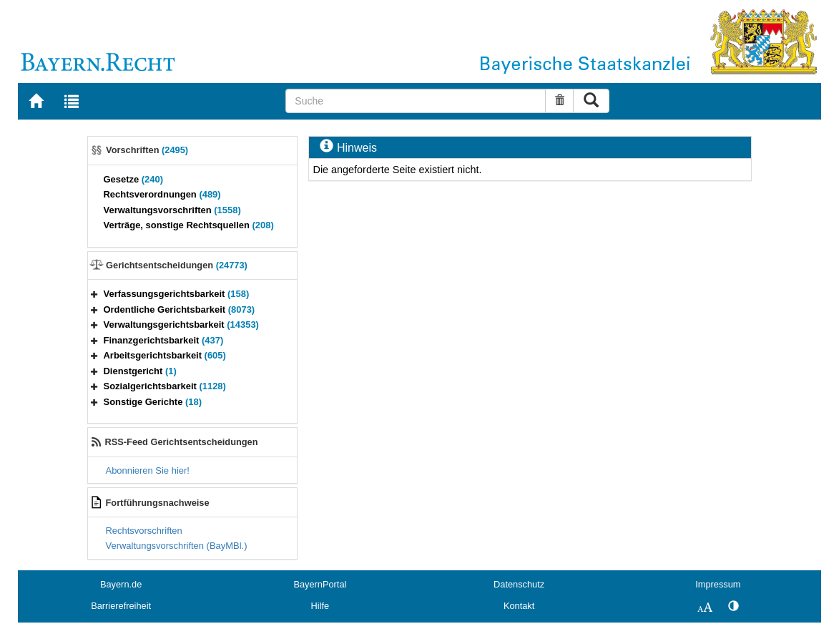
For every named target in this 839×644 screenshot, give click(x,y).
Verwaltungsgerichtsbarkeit (181, 325)
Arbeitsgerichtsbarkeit (165, 355)
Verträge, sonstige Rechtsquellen (189, 225)
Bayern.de (121, 584)
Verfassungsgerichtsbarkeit (177, 294)
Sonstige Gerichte (153, 402)
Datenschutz (519, 584)
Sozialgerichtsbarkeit (165, 386)
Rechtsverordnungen (162, 194)
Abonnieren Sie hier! (148, 470)
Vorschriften (147, 150)
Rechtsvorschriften (144, 531)
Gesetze (134, 179)
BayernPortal (320, 584)
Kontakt (519, 606)
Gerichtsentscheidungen (177, 265)
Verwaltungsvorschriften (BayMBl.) (177, 546)
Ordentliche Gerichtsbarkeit (180, 309)
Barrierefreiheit (121, 606)
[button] (94, 294)
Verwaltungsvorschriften (172, 210)
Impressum (718, 584)
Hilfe (320, 606)
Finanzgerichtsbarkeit (164, 340)
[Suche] (416, 101)
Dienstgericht (140, 371)
